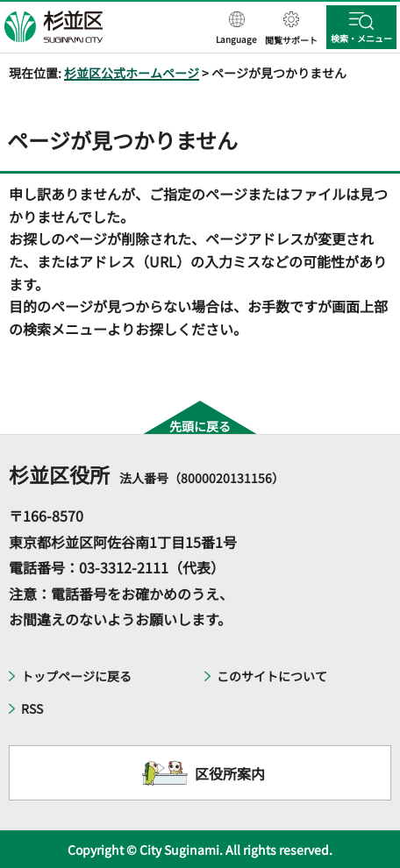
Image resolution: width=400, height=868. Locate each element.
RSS (32, 708)
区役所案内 (230, 773)
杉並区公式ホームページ (132, 73)
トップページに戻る (76, 676)
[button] (236, 29)
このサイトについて (272, 676)
